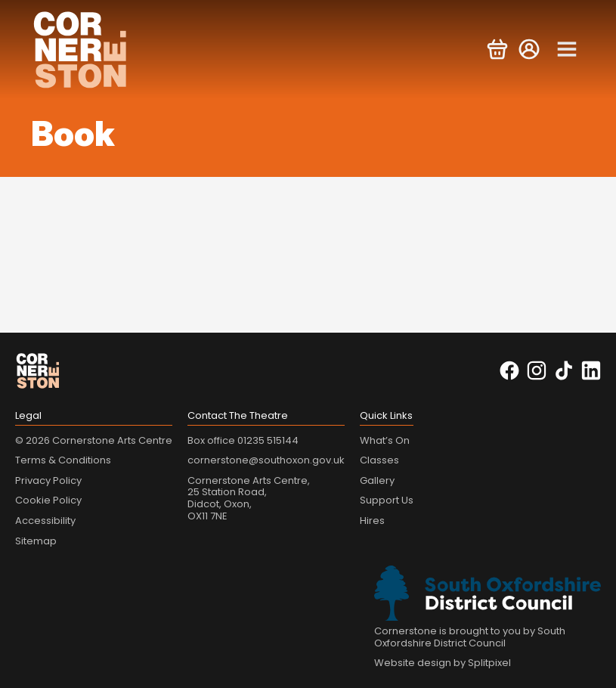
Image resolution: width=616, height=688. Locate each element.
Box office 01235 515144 (243, 440)
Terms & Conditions (63, 460)
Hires (372, 521)
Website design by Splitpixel (443, 663)
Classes (379, 460)
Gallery (377, 480)
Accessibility (45, 521)
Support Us (387, 500)
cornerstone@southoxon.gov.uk (266, 460)
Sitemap (36, 541)
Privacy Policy (48, 480)
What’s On (385, 440)
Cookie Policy (48, 500)
